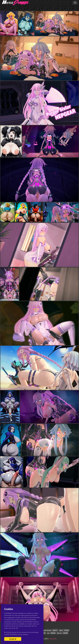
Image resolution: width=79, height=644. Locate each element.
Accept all (13, 639)
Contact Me (53, 639)
